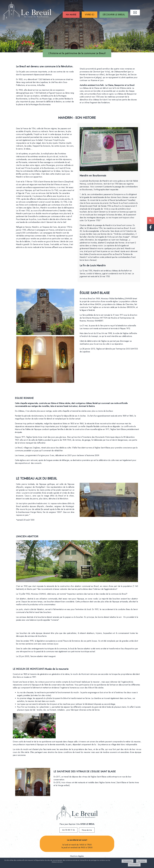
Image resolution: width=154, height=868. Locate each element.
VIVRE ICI (90, 15)
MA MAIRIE (71, 15)
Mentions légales (77, 856)
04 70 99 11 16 (68, 830)
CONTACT (135, 12)
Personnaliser (134, 865)
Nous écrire (87, 830)
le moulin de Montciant (80, 674)
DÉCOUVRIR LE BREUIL (114, 15)
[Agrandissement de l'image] (45, 334)
